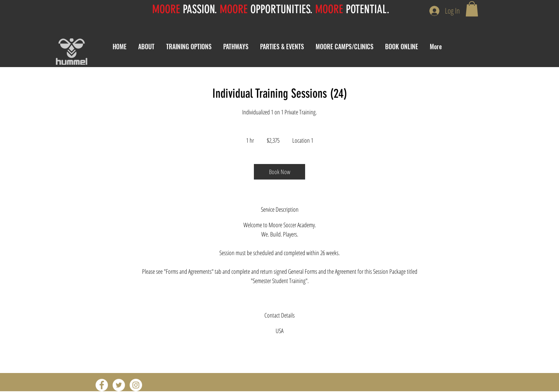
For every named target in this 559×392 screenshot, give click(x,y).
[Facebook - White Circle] (102, 385)
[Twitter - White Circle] (119, 385)
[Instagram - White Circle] (136, 385)
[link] (279, 172)
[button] (472, 9)
